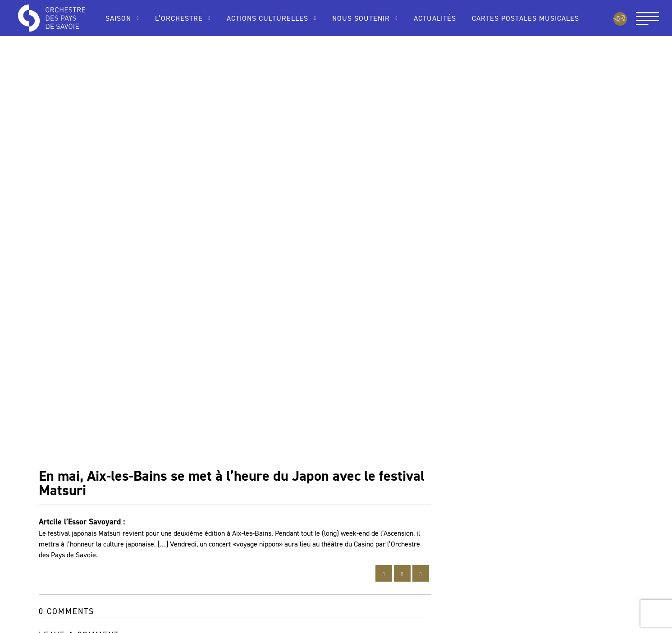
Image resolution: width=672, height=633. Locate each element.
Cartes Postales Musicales (526, 18)
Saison (118, 18)
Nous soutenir (361, 18)
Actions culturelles (267, 18)
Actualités (435, 18)
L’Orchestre (179, 18)
